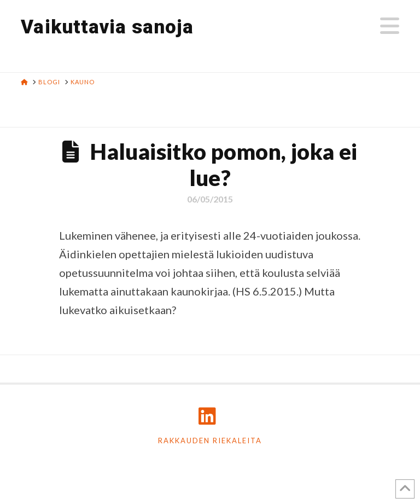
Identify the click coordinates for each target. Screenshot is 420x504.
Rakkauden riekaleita (210, 441)
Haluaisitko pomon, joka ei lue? (224, 165)
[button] (390, 26)
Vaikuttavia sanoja (107, 27)
